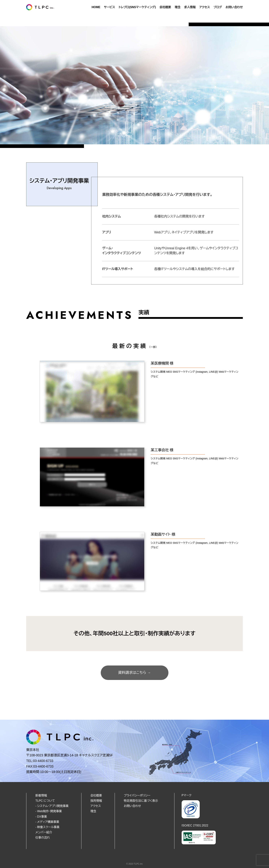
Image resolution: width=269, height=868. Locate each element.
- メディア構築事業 (47, 822)
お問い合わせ (234, 7)
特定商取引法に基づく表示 (141, 801)
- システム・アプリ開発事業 (52, 806)
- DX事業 (41, 817)
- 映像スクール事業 (47, 827)
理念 (177, 7)
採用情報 (96, 801)
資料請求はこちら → (134, 673)
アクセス (204, 7)
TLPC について (45, 801)
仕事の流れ (43, 838)
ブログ (218, 7)
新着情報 (41, 795)
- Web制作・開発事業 (49, 811)
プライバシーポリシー (137, 795)
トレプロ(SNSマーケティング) (137, 7)
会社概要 (165, 7)
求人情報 (190, 7)
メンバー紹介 (44, 832)
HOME (96, 7)
